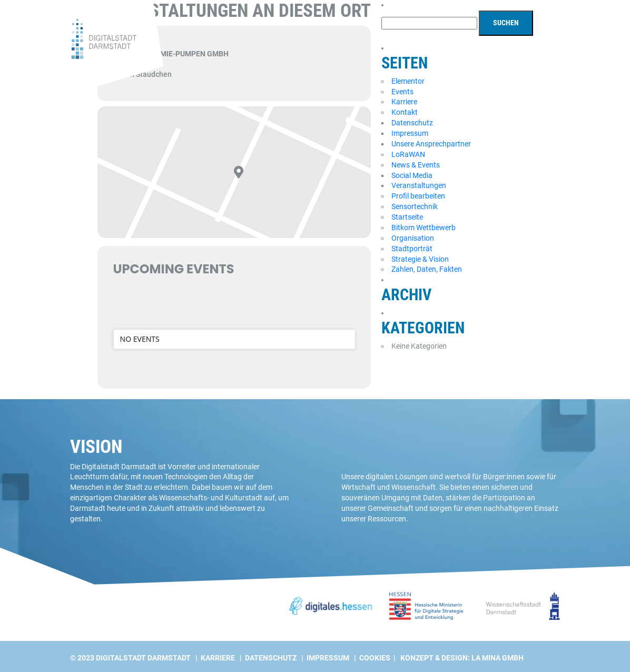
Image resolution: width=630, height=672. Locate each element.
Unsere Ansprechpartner (431, 144)
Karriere (404, 102)
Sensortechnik (415, 206)
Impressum (410, 133)
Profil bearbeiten (418, 196)
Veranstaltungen (419, 185)
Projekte (423, 45)
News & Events (416, 165)
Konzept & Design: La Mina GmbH (462, 658)
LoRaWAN (408, 154)
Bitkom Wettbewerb (424, 228)
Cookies (375, 658)
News (460, 45)
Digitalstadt (503, 45)
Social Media (412, 175)
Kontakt (405, 112)
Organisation (413, 238)
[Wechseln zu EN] (553, 7)
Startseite (407, 217)
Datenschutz (412, 123)
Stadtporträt (412, 249)
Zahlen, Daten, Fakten (427, 269)
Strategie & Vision (420, 259)
